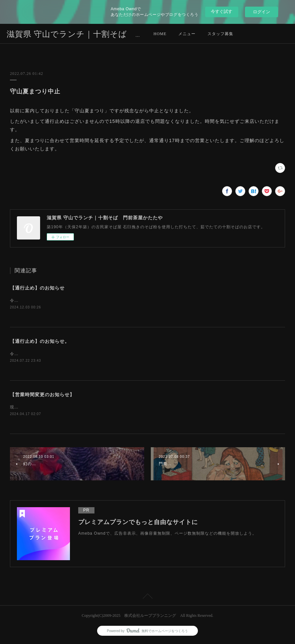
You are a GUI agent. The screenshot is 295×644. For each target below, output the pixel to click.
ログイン (262, 12)
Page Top (147, 599)
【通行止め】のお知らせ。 (40, 342)
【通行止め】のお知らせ (37, 288)
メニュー (187, 34)
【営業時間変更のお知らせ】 (42, 396)
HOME (160, 34)
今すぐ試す (222, 11)
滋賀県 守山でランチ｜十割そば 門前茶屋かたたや (105, 34)
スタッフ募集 (220, 34)
